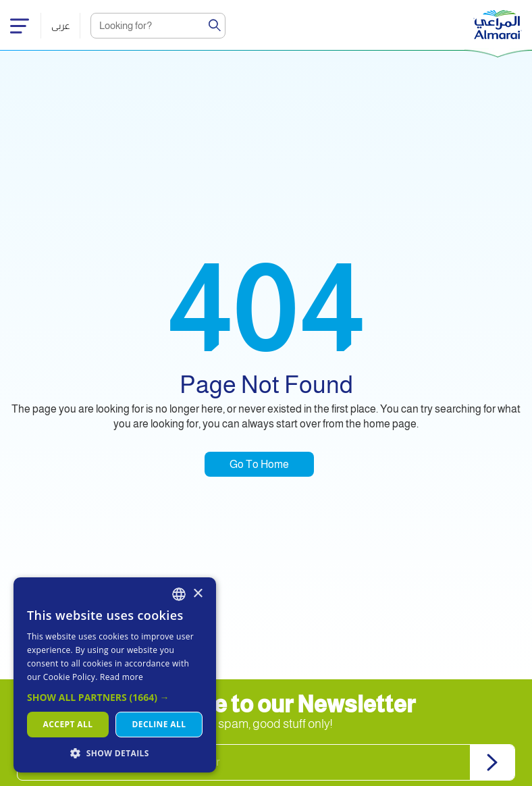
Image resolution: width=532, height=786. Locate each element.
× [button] (197, 594)
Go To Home (259, 464)
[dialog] (115, 675)
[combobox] (179, 594)
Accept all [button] (68, 724)
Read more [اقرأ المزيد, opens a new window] (122, 677)
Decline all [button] (159, 724)
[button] (115, 697)
